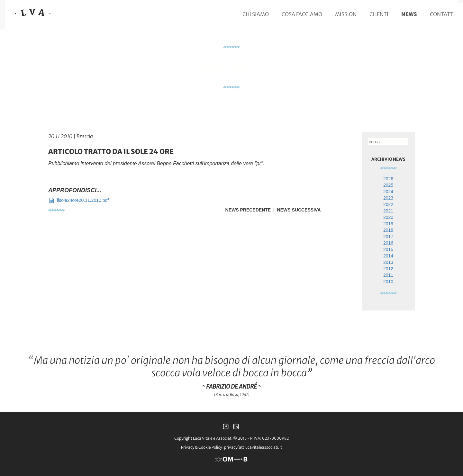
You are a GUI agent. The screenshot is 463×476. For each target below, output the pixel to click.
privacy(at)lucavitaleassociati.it (253, 447)
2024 (388, 192)
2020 (388, 217)
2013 (388, 262)
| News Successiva (296, 210)
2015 (388, 249)
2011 (388, 275)
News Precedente (248, 210)
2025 (388, 185)
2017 (388, 237)
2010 (388, 282)
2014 (388, 256)
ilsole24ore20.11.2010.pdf (78, 200)
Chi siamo (256, 14)
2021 (388, 211)
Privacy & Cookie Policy (201, 447)
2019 (388, 224)
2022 (388, 204)
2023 (388, 198)
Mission (346, 14)
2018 (388, 230)
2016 (388, 243)
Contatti (442, 14)
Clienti (379, 14)
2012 (388, 269)
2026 (388, 179)
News (409, 14)
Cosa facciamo (302, 14)
